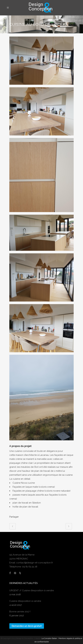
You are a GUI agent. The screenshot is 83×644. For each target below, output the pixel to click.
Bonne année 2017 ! (20, 612)
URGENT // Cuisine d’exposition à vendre (32, 590)
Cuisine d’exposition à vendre (25, 601)
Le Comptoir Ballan (49, 638)
